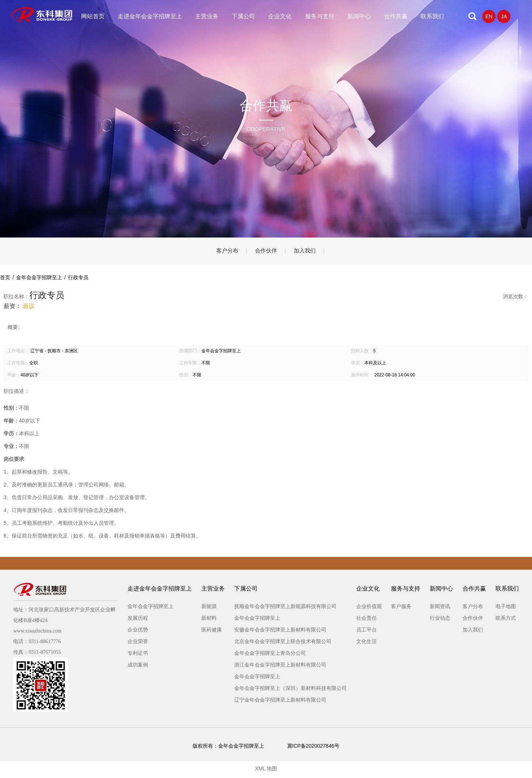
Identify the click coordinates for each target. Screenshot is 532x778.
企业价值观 (369, 608)
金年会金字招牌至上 (151, 608)
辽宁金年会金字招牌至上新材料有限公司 (280, 702)
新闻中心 (359, 16)
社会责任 (366, 620)
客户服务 (401, 608)
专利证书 (138, 655)
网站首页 (93, 16)
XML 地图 (266, 771)
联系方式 (506, 620)
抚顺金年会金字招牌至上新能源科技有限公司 (285, 608)
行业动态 (440, 620)
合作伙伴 (266, 252)
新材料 (209, 620)
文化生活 (366, 644)
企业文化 (280, 16)
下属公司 (243, 16)
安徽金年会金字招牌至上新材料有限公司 (280, 632)
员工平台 (366, 632)
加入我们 (310, 252)
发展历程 (138, 620)
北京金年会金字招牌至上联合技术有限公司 (283, 644)
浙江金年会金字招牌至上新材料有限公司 (280, 667)
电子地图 (506, 608)
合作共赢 (396, 16)
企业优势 (138, 632)
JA (504, 16)
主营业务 (207, 16)
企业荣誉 (138, 644)
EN (489, 16)
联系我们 (432, 16)
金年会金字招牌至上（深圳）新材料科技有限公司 (290, 690)
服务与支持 (320, 16)
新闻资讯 (440, 608)
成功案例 (138, 667)
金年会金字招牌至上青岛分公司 (270, 655)
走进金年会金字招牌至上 (150, 16)
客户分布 (222, 252)
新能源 (209, 608)
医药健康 (212, 632)
